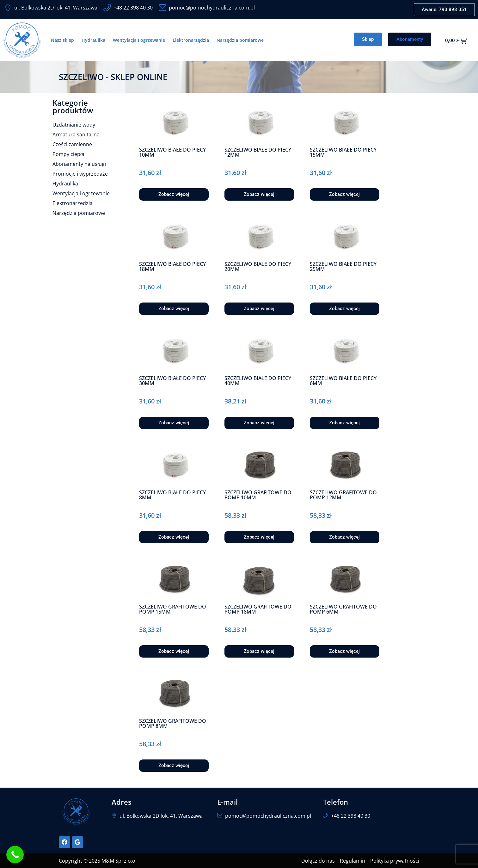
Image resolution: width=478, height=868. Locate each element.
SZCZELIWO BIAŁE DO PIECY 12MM (258, 152)
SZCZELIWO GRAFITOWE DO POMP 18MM (258, 609)
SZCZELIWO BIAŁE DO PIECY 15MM (343, 152)
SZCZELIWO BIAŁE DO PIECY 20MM (258, 266)
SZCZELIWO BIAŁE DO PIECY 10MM (172, 152)
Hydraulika (93, 40)
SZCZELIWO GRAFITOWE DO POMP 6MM (343, 609)
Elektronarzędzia (191, 40)
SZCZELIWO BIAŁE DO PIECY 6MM (343, 381)
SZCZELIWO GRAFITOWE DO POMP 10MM (258, 495)
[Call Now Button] (15, 855)
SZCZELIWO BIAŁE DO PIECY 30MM (172, 381)
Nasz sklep (62, 40)
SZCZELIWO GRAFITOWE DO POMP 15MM (173, 609)
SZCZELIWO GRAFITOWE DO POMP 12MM (343, 495)
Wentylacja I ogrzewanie (139, 40)
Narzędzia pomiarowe (240, 40)
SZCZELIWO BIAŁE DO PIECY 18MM (172, 266)
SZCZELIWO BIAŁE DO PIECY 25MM (343, 266)
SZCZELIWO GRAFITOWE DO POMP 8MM (173, 723)
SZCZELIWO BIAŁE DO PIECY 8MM (172, 495)
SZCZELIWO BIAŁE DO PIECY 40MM (258, 381)
